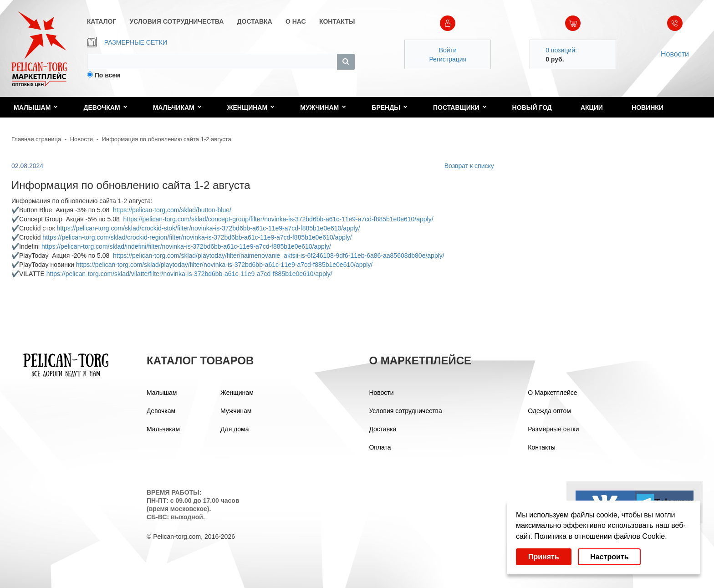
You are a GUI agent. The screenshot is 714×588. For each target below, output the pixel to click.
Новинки (648, 107)
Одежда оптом (549, 411)
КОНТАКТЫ (337, 21)
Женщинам (251, 107)
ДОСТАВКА (255, 21)
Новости (675, 54)
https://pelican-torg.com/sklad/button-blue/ (172, 210)
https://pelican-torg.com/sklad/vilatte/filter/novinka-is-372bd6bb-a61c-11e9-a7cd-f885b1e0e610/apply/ (189, 274)
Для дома (235, 429)
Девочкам (105, 107)
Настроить (609, 557)
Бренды (390, 107)
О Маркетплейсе (552, 393)
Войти (448, 50)
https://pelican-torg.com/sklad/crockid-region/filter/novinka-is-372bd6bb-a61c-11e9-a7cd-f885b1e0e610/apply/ (197, 237)
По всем (108, 75)
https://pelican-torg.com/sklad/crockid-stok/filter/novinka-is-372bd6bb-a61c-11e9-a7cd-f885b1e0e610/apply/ (208, 228)
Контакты (541, 447)
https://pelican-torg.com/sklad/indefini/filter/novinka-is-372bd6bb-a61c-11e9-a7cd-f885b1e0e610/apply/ (186, 246)
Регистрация (448, 59)
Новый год (532, 107)
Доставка (382, 429)
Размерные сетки (553, 429)
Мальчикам (177, 107)
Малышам (36, 107)
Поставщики (460, 107)
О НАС (296, 21)
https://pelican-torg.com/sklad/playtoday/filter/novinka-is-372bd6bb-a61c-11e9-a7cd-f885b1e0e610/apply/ (224, 265)
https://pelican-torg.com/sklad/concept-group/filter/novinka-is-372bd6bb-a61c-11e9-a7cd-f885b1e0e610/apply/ (278, 219)
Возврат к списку (469, 166)
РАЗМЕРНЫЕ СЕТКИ (127, 42)
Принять (544, 557)
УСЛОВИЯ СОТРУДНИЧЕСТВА (177, 21)
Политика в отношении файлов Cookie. (600, 536)
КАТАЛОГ (102, 21)
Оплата (380, 447)
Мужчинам (323, 107)
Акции (592, 107)
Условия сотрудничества (405, 411)
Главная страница (36, 139)
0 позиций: (561, 50)
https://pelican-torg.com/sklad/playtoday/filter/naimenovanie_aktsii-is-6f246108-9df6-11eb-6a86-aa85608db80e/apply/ (279, 256)
